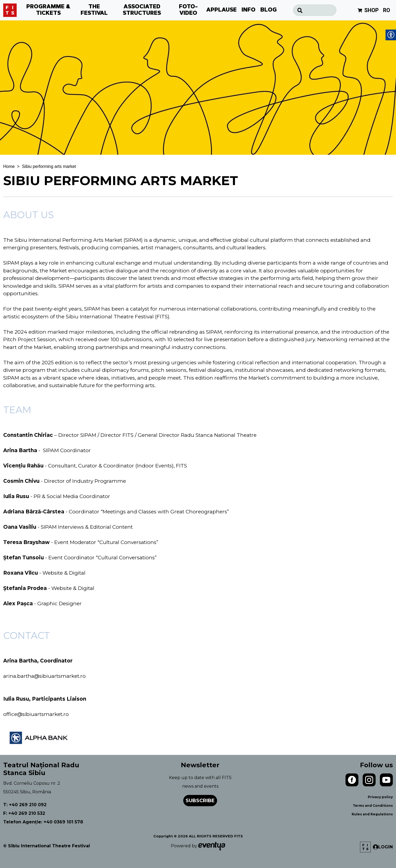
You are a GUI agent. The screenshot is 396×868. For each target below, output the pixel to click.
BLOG (269, 10)
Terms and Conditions (373, 806)
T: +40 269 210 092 (25, 805)
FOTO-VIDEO (188, 10)
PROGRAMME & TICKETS (48, 10)
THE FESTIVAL (94, 10)
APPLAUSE (222, 10)
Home (9, 166)
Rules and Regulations (372, 814)
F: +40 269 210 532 (24, 813)
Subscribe (200, 801)
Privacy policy (380, 797)
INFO (249, 10)
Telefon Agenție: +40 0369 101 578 (43, 822)
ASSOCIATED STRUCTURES (142, 10)
